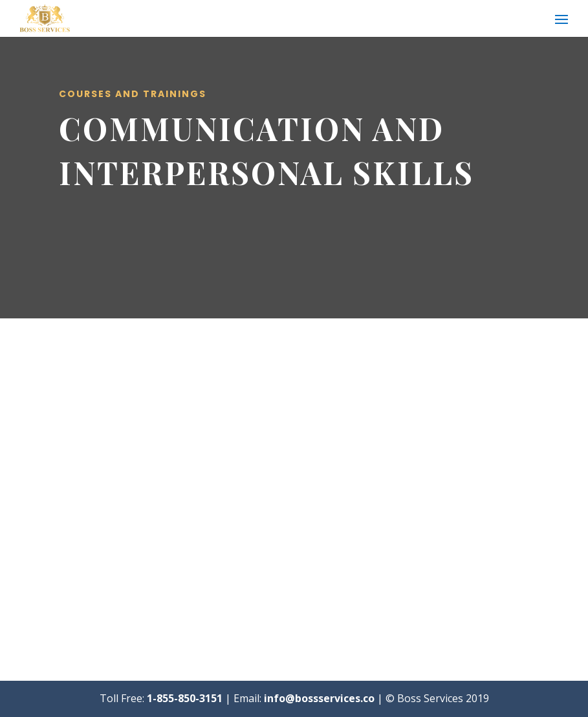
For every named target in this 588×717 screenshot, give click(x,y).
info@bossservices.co (319, 698)
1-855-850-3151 (185, 698)
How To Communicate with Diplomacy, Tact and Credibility (409, 461)
